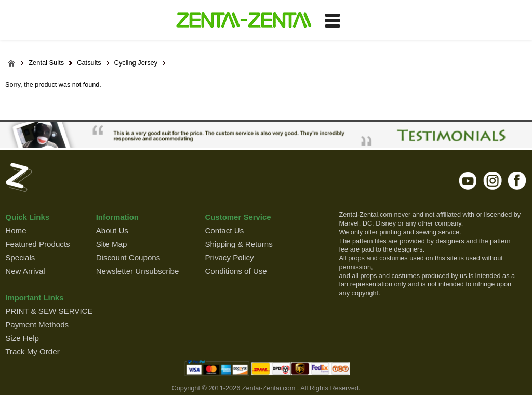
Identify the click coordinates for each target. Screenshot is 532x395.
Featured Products (37, 244)
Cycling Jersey (136, 63)
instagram (493, 180)
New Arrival (25, 271)
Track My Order (32, 352)
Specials (20, 258)
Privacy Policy (229, 258)
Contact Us (224, 231)
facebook (517, 180)
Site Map (112, 244)
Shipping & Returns (238, 244)
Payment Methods (37, 325)
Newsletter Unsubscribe (138, 271)
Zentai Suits (46, 63)
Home (16, 231)
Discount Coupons (128, 258)
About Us (112, 231)
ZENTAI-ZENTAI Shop (243, 21)
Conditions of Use (236, 271)
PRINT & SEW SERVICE (49, 311)
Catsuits (89, 63)
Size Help (22, 338)
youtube (468, 180)
